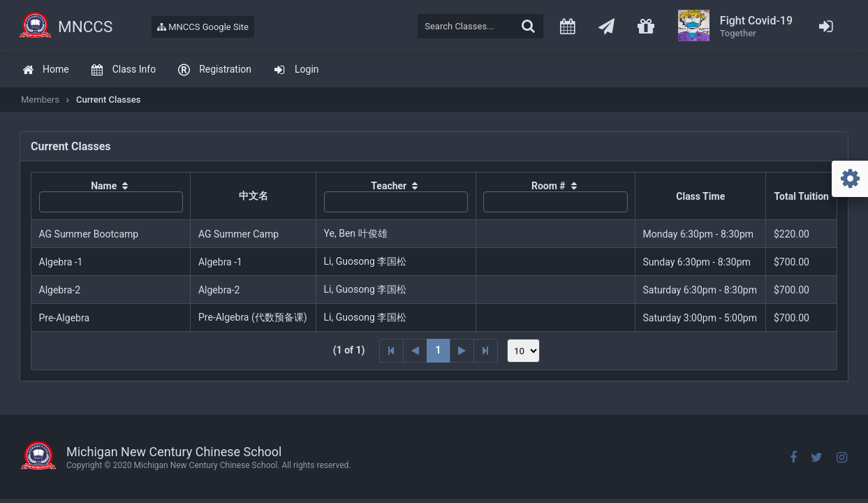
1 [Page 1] (439, 350)
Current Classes (108, 100)
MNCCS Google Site (203, 27)
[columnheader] (111, 196)
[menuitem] (45, 70)
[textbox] (480, 26)
